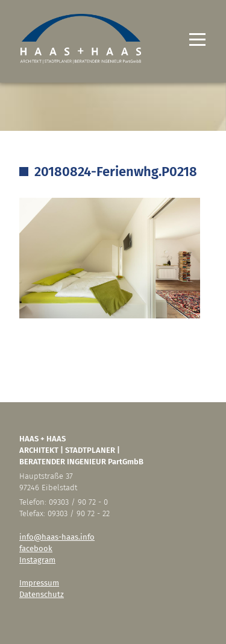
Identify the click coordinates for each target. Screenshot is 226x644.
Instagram (37, 560)
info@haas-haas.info (57, 537)
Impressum (39, 583)
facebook (36, 548)
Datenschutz (42, 594)
